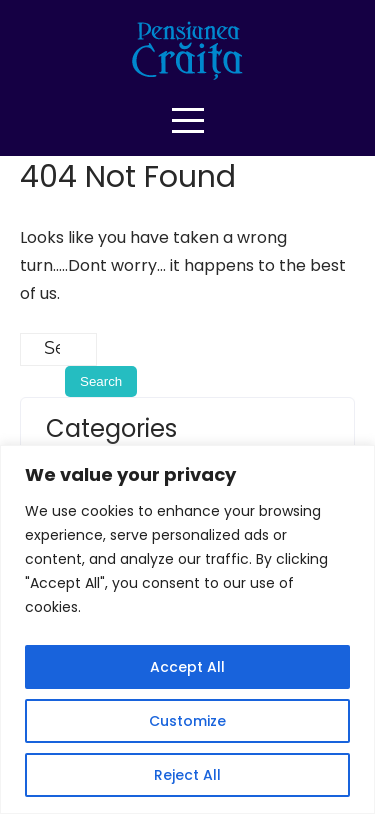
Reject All (187, 775)
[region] (187, 629)
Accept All (187, 667)
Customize (187, 721)
